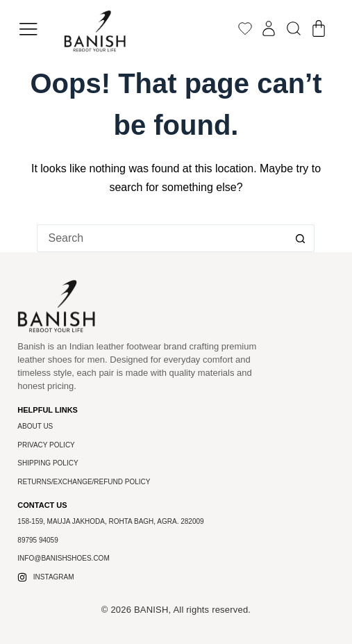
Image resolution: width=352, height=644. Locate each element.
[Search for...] (162, 238)
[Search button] (301, 238)
